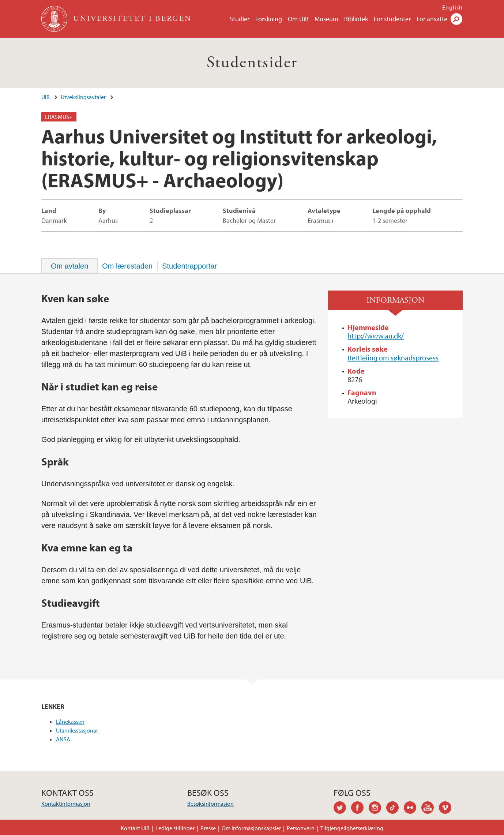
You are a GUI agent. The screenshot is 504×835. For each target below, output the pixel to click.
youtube (430, 809)
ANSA (63, 739)
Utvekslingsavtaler (83, 97)
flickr (413, 809)
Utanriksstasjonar (77, 730)
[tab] (69, 266)
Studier (240, 19)
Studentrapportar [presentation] (189, 266)
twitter (342, 809)
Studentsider (252, 63)
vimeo (448, 809)
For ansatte (432, 19)
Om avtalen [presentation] (69, 266)
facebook (360, 809)
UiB (46, 97)
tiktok (395, 809)
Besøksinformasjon (210, 804)
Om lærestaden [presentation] (127, 266)
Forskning (269, 19)
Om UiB (298, 19)
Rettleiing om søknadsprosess (393, 358)
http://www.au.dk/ (376, 336)
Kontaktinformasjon (66, 804)
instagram (377, 809)
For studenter (392, 19)
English (452, 7)
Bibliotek (356, 19)
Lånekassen (70, 722)
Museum (326, 19)
